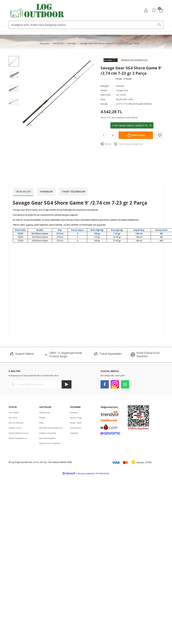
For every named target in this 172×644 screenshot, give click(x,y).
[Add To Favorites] (160, 137)
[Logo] (37, 10)
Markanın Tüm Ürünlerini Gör (137, 60)
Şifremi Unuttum (17, 423)
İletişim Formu (15, 428)
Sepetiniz (74, 434)
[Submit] (67, 384)
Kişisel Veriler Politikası (50, 444)
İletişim (43, 418)
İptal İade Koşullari (48, 439)
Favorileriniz (76, 428)
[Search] (86, 25)
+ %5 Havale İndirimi (132, 127)
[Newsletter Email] (40, 384)
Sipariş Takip (76, 418)
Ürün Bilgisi (23, 192)
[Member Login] (146, 10)
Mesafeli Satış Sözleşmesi (51, 428)
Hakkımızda (45, 412)
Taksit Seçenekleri (74, 192)
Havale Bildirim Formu (19, 434)
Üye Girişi (13, 418)
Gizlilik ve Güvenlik (48, 434)
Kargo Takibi (76, 423)
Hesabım (74, 412)
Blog (41, 423)
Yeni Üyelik (14, 412)
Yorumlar (46, 192)
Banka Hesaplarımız (18, 439)
